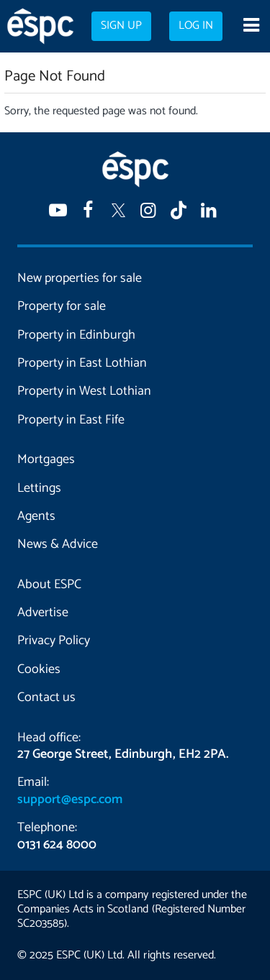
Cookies (39, 669)
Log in (196, 26)
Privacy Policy (54, 641)
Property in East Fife (71, 420)
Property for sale (62, 306)
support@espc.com (70, 800)
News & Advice (58, 544)
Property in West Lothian (84, 391)
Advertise (43, 613)
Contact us (46, 697)
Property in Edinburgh (76, 335)
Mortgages (46, 459)
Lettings (39, 488)
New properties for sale (80, 278)
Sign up (121, 26)
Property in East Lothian (82, 363)
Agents (36, 516)
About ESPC (49, 585)
